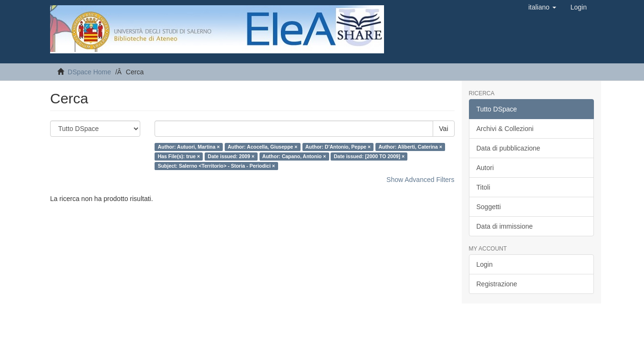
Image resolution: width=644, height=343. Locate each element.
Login (485, 264)
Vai (443, 129)
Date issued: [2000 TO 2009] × (369, 156)
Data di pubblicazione (509, 148)
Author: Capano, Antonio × (294, 156)
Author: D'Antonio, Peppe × (338, 147)
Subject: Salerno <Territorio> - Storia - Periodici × (217, 166)
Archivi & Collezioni (505, 129)
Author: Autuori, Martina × (189, 147)
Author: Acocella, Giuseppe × (262, 147)
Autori (485, 168)
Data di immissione (505, 226)
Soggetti (489, 207)
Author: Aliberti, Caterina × (410, 147)
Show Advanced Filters (420, 180)
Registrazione (497, 284)
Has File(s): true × (179, 156)
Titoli (483, 187)
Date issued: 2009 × (231, 156)
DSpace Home (89, 72)
